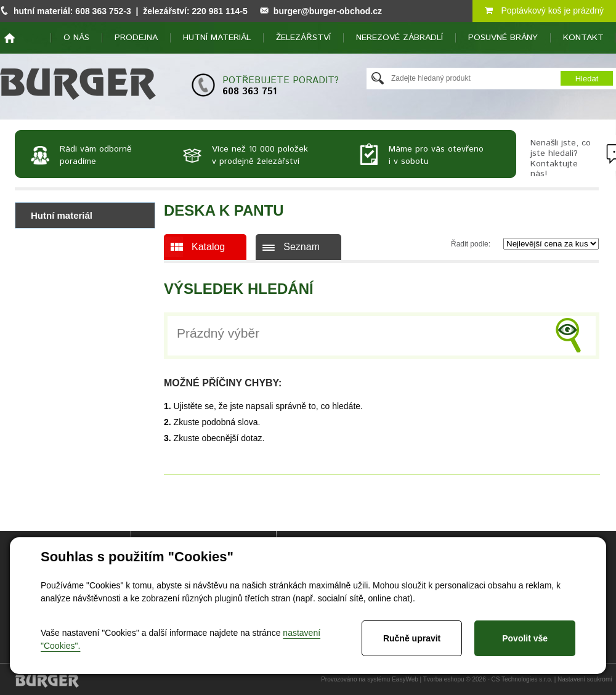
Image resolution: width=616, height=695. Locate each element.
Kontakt (583, 38)
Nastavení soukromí (585, 679)
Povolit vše (525, 638)
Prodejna (136, 38)
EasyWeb (405, 679)
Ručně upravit (412, 638)
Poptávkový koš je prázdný (544, 10)
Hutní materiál (217, 38)
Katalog (208, 247)
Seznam (302, 247)
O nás (76, 38)
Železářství (303, 38)
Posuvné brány (503, 38)
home (10, 38)
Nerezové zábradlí (399, 38)
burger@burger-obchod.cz (328, 11)
